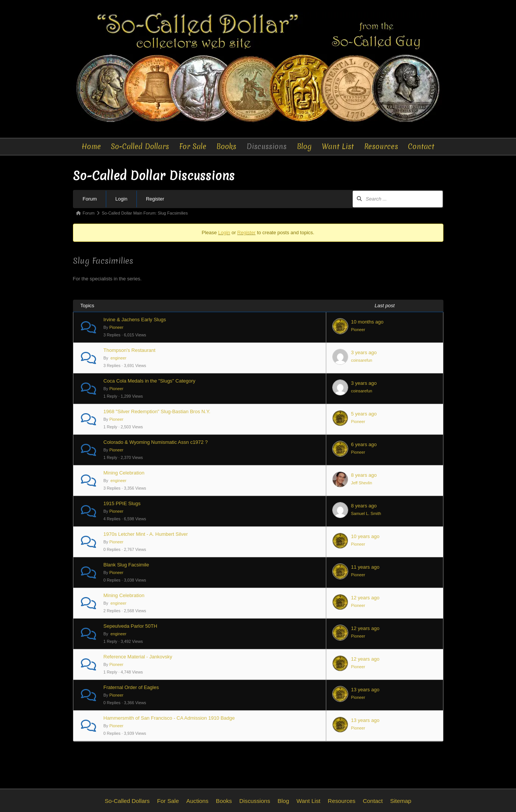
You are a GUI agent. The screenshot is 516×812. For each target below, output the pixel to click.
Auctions (198, 801)
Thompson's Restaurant (130, 350)
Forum (90, 199)
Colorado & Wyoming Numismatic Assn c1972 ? (156, 442)
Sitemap (401, 801)
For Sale (193, 146)
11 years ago (365, 567)
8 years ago (364, 475)
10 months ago (367, 322)
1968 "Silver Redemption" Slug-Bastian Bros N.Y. (157, 411)
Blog (304, 146)
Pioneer (116, 327)
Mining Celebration (124, 473)
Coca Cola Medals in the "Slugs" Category (150, 381)
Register (155, 199)
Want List (338, 146)
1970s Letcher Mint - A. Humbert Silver (146, 534)
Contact (421, 146)
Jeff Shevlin (362, 483)
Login (121, 199)
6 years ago (364, 444)
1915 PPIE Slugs (122, 503)
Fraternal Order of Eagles (131, 687)
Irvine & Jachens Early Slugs (135, 320)
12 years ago (365, 598)
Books (227, 146)
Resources (381, 146)
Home (92, 146)
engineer (118, 358)
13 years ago (365, 690)
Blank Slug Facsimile (126, 565)
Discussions (267, 146)
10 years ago (365, 536)
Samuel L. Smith (366, 513)
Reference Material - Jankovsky (138, 657)
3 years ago (364, 352)
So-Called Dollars (141, 146)
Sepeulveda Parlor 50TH (130, 626)
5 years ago (364, 414)
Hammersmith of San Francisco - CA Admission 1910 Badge (169, 718)
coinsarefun (362, 360)
